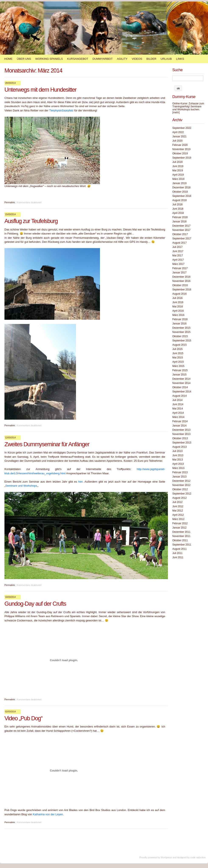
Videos (137, 59)
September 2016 (182, 290)
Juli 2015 (177, 349)
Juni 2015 (178, 353)
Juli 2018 (177, 205)
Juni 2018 (178, 209)
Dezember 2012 (181, 481)
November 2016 (181, 281)
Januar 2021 (179, 136)
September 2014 (182, 392)
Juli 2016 (177, 298)
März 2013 (178, 468)
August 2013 (179, 447)
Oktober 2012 (180, 489)
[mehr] (176, 112)
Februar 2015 (180, 370)
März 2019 (178, 179)
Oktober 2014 (180, 387)
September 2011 (182, 545)
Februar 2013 (180, 472)
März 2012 (178, 519)
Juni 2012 (178, 506)
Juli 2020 (177, 141)
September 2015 (182, 341)
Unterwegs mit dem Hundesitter (40, 90)
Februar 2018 (180, 217)
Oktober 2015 (180, 336)
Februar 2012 (180, 523)
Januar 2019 (179, 183)
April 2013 (178, 464)
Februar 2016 (180, 319)
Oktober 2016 (180, 285)
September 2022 (182, 128)
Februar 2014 (180, 421)
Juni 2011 (178, 557)
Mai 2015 (178, 358)
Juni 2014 (178, 404)
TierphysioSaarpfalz (61, 110)
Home (8, 59)
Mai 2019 (178, 170)
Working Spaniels (49, 59)
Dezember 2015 (181, 328)
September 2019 (182, 158)
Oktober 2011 (180, 540)
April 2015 (178, 362)
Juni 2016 (178, 302)
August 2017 (179, 243)
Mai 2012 (178, 511)
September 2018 (182, 196)
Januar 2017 (179, 273)
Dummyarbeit (103, 59)
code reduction (198, 857)
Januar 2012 (179, 528)
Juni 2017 (178, 251)
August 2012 (179, 498)
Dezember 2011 (181, 532)
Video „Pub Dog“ (23, 718)
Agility (122, 59)
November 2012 (181, 485)
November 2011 (181, 536)
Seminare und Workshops (21, 486)
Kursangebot (78, 59)
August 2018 (179, 200)
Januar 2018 (179, 222)
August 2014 (179, 396)
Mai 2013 (178, 460)
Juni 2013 (178, 455)
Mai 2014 (178, 409)
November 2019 (181, 149)
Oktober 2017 (180, 234)
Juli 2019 (177, 162)
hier (80, 482)
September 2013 (182, 443)
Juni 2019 (178, 166)
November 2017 (181, 230)
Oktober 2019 (180, 153)
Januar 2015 (179, 375)
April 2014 (178, 413)
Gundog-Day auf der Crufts (35, 604)
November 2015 (181, 332)
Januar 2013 (179, 477)
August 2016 (179, 294)
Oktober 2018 (180, 192)
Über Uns (24, 59)
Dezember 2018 (181, 188)
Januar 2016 (179, 324)
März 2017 (178, 264)
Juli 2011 (177, 553)
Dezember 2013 (181, 430)
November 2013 (181, 434)
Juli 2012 (177, 502)
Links (180, 59)
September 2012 (182, 494)
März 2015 (178, 366)
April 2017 (178, 260)
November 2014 (181, 383)
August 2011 (179, 549)
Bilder (151, 59)
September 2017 (182, 239)
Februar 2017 (180, 268)
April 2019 (178, 175)
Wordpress (166, 857)
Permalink (10, 202)
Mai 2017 (178, 256)
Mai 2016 (178, 307)
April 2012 (178, 515)
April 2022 (178, 132)
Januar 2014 (179, 426)
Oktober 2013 (180, 438)
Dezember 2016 (181, 277)
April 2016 (178, 311)
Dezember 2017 (181, 226)
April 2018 (178, 213)
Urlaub (166, 59)
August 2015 (179, 345)
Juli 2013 (177, 451)
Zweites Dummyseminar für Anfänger (47, 444)
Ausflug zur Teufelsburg (31, 221)
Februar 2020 (180, 145)
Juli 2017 (177, 247)
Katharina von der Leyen (48, 814)
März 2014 (178, 417)
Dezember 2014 (181, 379)
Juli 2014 (177, 400)
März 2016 (178, 315)
